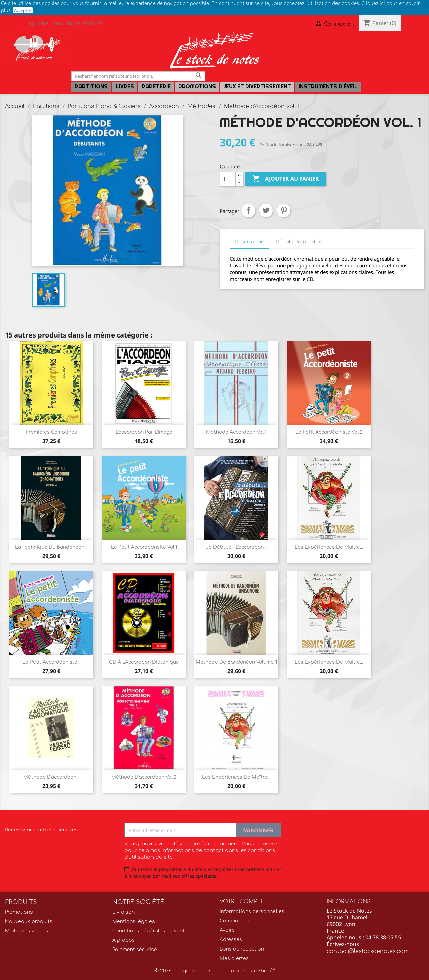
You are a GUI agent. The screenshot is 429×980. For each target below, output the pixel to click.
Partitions (91, 87)
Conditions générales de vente (150, 931)
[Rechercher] (138, 76)
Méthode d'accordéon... (51, 777)
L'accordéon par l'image (144, 432)
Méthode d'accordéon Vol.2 (144, 777)
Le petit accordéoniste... (51, 662)
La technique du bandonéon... (51, 547)
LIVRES (125, 87)
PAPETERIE (156, 87)
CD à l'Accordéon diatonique (144, 662)
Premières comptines (51, 432)
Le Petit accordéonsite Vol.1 (144, 547)
